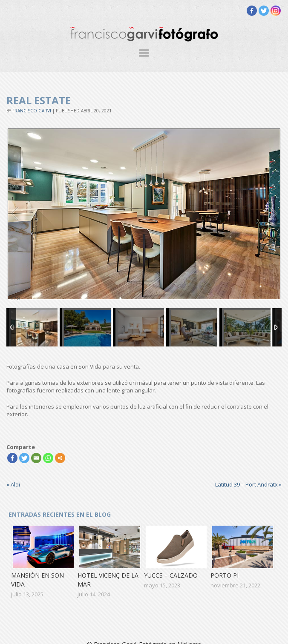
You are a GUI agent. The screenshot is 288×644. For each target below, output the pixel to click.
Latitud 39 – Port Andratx (248, 484)
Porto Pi (225, 575)
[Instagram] (276, 11)
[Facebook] (252, 11)
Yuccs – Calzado (171, 575)
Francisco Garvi (32, 111)
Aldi (13, 484)
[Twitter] (264, 11)
